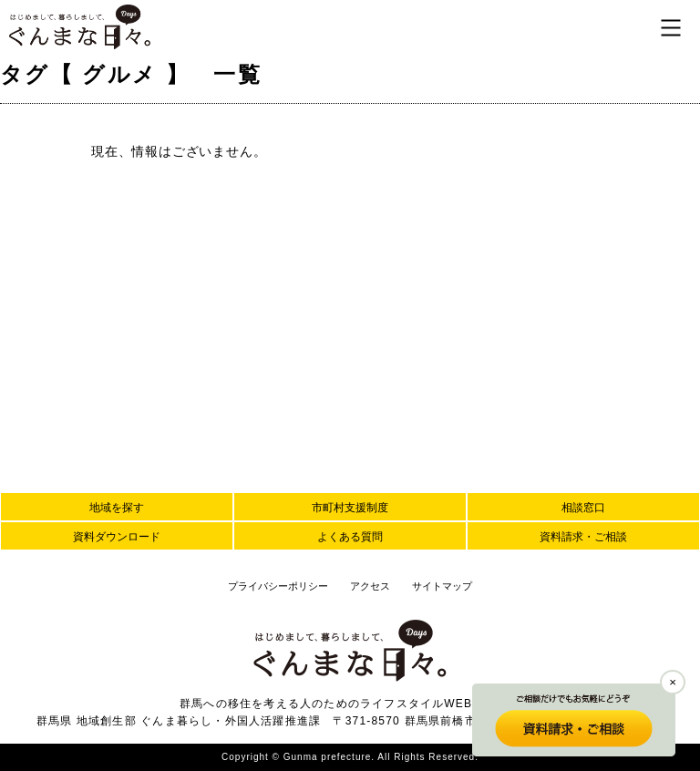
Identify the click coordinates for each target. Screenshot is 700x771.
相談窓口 (583, 508)
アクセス (370, 586)
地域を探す (117, 508)
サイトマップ (442, 586)
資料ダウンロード (117, 537)
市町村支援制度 (350, 508)
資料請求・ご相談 (583, 537)
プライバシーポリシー (278, 586)
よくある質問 (350, 537)
